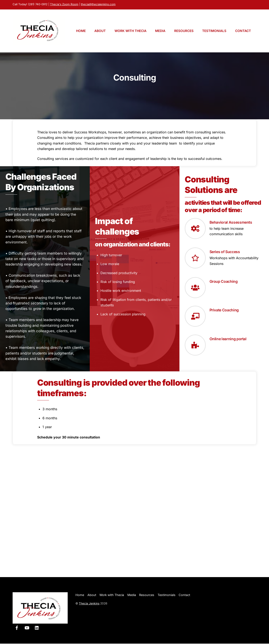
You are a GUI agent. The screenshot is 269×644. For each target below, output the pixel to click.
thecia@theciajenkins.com (98, 4)
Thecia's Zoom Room (64, 4)
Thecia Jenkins (89, 604)
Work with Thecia (131, 31)
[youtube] (27, 628)
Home (81, 31)
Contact (243, 31)
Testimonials (214, 31)
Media (160, 31)
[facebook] (17, 628)
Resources (184, 31)
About (100, 31)
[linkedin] (37, 628)
